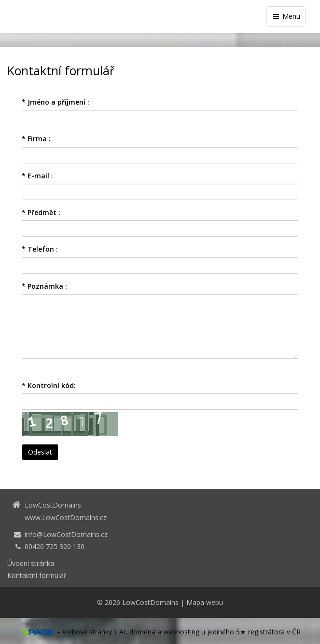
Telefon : (40, 249)
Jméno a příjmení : (56, 102)
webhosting (181, 632)
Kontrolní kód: (49, 385)
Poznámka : (44, 286)
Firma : (36, 139)
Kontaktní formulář (37, 575)
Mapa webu (205, 602)
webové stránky (87, 632)
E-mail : (37, 176)
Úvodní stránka (31, 563)
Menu (286, 16)
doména (142, 632)
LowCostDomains (150, 602)
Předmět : (41, 212)
